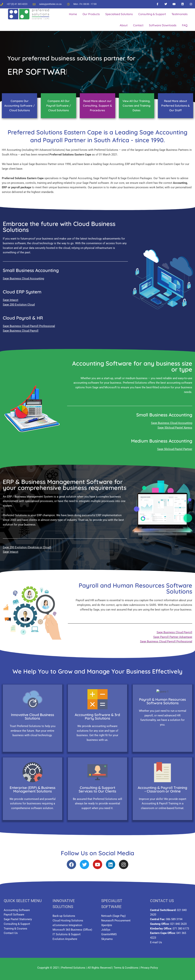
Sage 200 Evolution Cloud (19, 305)
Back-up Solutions (64, 913)
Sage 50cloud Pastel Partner (175, 449)
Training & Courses (15, 926)
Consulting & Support (17, 921)
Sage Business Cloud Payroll (21, 331)
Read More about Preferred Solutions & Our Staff (175, 106)
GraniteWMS (109, 932)
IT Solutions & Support (67, 932)
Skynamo (107, 936)
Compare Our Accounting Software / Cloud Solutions (19, 106)
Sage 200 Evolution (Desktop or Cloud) (27, 547)
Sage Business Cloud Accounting (23, 279)
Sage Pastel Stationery (18, 916)
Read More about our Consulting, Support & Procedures (97, 106)
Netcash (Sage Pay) (113, 913)
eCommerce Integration (67, 922)
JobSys (106, 927)
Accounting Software (17, 907)
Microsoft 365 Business (67, 927)
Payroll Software (14, 912)
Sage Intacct (11, 300)
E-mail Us (156, 940)
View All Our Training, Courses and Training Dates (136, 106)
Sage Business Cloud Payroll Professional (29, 326)
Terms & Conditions (126, 965)
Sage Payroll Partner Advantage (173, 637)
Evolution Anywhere (65, 936)
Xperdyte (107, 922)
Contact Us (11, 930)
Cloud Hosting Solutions (68, 918)
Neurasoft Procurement (116, 918)
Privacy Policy (149, 965)
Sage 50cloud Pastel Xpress (175, 428)
